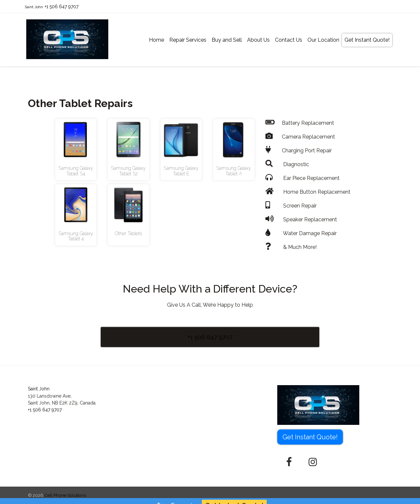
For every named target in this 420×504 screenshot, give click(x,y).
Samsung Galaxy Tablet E (181, 171)
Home (157, 40)
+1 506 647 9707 (62, 7)
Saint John (34, 7)
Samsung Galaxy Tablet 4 (76, 236)
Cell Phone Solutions (65, 495)
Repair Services (188, 40)
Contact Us (289, 40)
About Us (258, 40)
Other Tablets (128, 233)
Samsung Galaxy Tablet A (234, 171)
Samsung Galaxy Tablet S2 (128, 171)
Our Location (323, 40)
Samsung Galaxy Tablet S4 (76, 171)
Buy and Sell (227, 40)
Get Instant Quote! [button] (310, 437)
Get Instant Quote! (367, 40)
